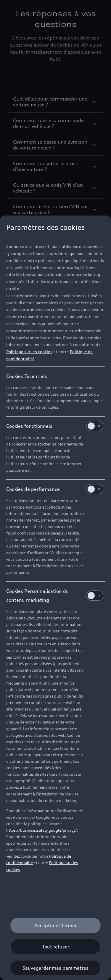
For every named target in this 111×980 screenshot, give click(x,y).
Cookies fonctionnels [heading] (55, 426)
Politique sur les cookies (29, 352)
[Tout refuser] (55, 947)
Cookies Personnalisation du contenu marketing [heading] (55, 596)
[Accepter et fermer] (55, 925)
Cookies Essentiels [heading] (27, 376)
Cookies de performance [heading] (55, 489)
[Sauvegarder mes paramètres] (55, 968)
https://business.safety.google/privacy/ (42, 830)
